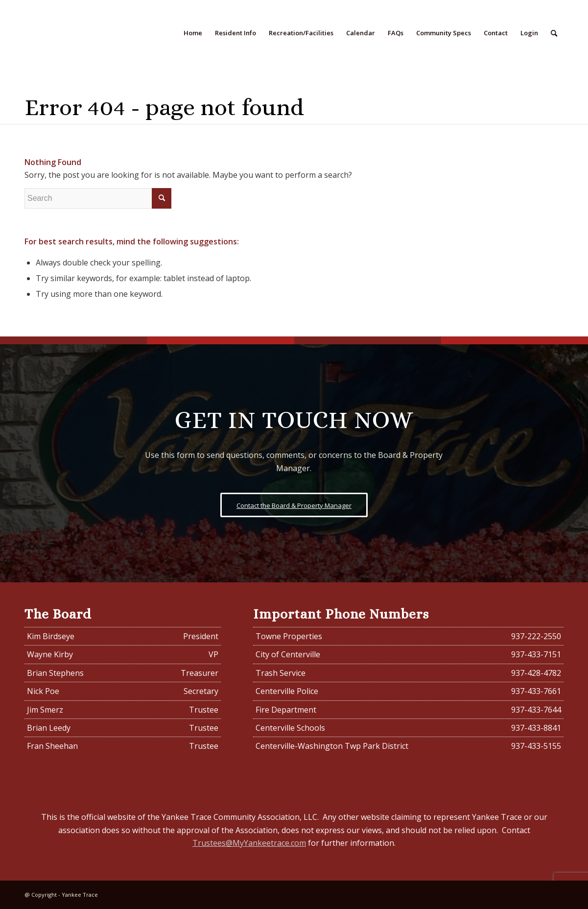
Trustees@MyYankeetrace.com (249, 843)
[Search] (554, 33)
